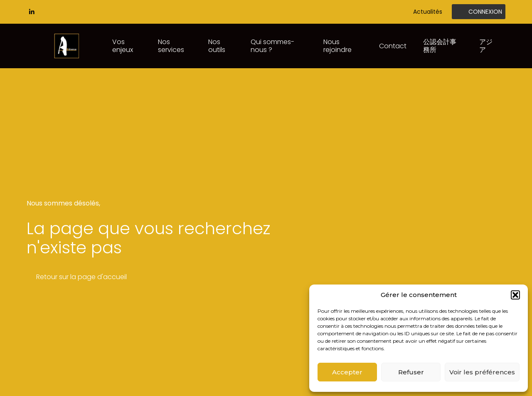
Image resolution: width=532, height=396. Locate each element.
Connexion (485, 12)
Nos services (171, 46)
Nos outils (217, 46)
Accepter (347, 372)
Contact (393, 46)
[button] (515, 295)
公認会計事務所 (440, 46)
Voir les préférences (482, 372)
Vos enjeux (123, 46)
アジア (486, 46)
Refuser (411, 372)
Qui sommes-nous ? (272, 46)
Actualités (428, 12)
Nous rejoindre (337, 46)
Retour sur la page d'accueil (81, 277)
